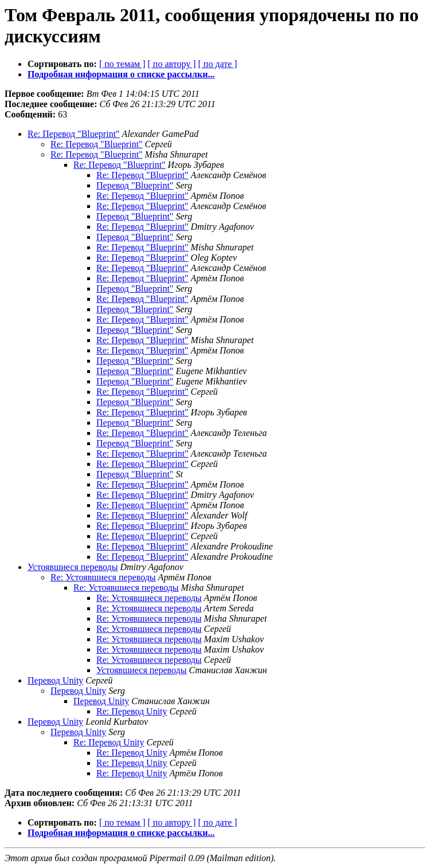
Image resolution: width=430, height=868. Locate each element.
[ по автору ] (171, 64)
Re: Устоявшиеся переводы (103, 577)
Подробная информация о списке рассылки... (121, 74)
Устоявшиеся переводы (73, 567)
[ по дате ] (218, 64)
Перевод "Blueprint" (135, 185)
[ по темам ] (122, 64)
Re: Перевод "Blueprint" (74, 134)
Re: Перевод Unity (132, 711)
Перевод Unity (55, 680)
